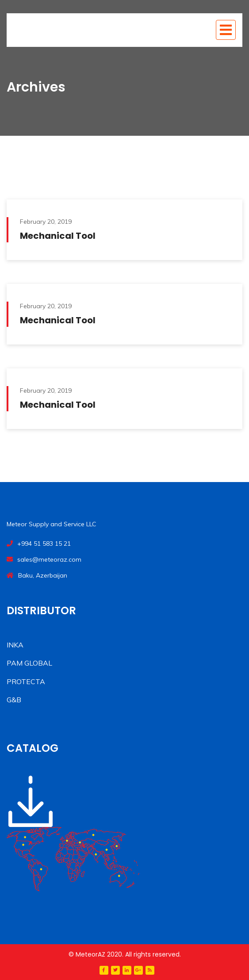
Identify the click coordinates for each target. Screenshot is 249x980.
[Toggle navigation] (226, 30)
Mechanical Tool (58, 236)
